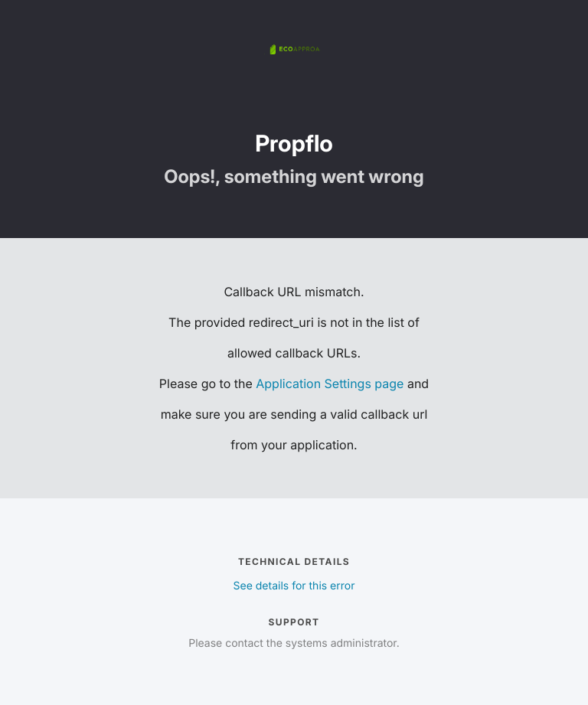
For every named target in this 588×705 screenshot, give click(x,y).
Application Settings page (330, 384)
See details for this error (294, 586)
